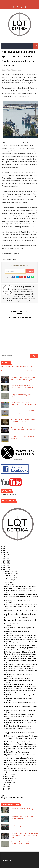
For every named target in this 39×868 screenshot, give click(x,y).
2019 (5, 555)
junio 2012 (8, 584)
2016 (5, 561)
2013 (5, 567)
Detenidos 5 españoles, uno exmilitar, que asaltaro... (21, 650)
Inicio (2, 795)
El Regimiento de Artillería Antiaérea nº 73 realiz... (21, 689)
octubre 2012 (9, 576)
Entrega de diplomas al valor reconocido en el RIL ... (21, 635)
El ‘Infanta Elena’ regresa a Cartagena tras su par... (21, 742)
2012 (5, 569)
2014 (5, 565)
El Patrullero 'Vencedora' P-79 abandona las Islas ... (21, 652)
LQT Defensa (5, 799)
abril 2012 (8, 776)
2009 (5, 789)
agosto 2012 (9, 580)
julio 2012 (8, 582)
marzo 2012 (9, 778)
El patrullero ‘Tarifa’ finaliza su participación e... (20, 666)
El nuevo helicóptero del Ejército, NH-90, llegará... (20, 656)
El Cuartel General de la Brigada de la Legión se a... (21, 684)
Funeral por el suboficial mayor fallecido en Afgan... (21, 604)
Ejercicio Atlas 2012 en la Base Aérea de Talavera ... (21, 664)
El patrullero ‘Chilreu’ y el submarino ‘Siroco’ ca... (20, 588)
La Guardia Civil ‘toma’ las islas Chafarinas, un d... (20, 744)
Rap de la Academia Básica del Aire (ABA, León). (20, 658)
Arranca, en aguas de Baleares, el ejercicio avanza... (21, 648)
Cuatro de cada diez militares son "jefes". (18, 678)
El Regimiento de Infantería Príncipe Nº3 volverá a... (21, 736)
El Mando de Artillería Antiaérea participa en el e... (20, 746)
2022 (5, 548)
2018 (5, 557)
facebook (14, 259)
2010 (5, 787)
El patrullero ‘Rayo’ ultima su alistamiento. (18, 726)
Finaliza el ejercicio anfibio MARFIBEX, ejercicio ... (20, 618)
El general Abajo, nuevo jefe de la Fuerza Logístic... (21, 691)
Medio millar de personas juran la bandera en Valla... (21, 762)
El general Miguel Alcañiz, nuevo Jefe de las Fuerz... (21, 640)
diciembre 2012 (10, 572)
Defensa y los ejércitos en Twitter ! (16, 768)
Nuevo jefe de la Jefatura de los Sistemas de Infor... (21, 594)
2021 (5, 550)
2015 (5, 563)
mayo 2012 (9, 774)
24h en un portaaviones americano (12, 797)
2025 (5, 546)
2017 (5, 559)
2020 (5, 553)
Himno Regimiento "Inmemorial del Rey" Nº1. (17, 366)
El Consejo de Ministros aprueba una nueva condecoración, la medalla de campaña (24, 835)
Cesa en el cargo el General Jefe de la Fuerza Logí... (21, 760)
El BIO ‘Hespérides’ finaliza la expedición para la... (20, 646)
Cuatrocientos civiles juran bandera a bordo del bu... (21, 586)
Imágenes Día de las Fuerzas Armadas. (17, 752)
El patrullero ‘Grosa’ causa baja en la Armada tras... (21, 720)
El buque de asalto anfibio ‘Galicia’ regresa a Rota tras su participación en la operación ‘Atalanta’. (24, 379)
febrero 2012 (9, 781)
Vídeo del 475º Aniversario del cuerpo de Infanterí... (21, 654)
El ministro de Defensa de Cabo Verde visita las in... (21, 693)
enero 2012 (9, 783)
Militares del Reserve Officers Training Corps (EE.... (21, 686)
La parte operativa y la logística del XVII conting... (20, 669)
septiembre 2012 (11, 578)
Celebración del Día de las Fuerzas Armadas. (19, 758)
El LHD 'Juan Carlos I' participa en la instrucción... (20, 638)
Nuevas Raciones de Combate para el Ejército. (19, 714)
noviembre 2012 (10, 574)
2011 (5, 785)
